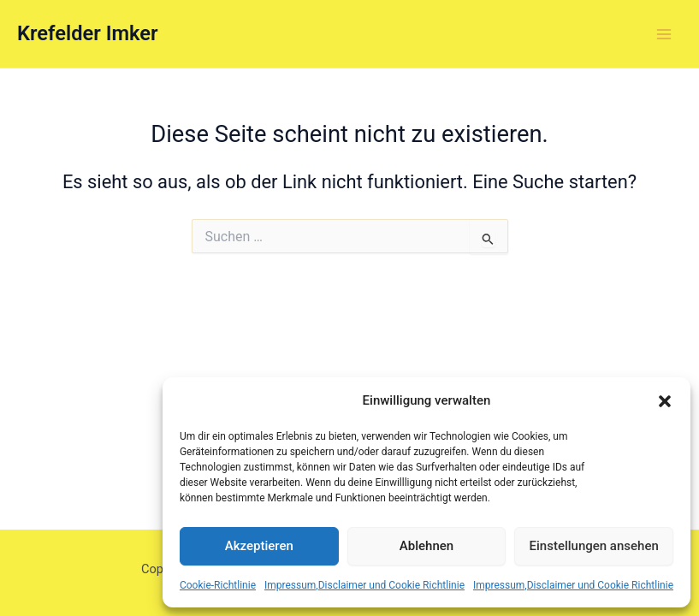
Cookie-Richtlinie (218, 585)
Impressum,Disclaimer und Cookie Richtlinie (364, 585)
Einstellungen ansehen (594, 546)
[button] (665, 401)
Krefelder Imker (88, 33)
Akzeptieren (259, 546)
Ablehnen (427, 546)
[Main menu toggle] (664, 34)
